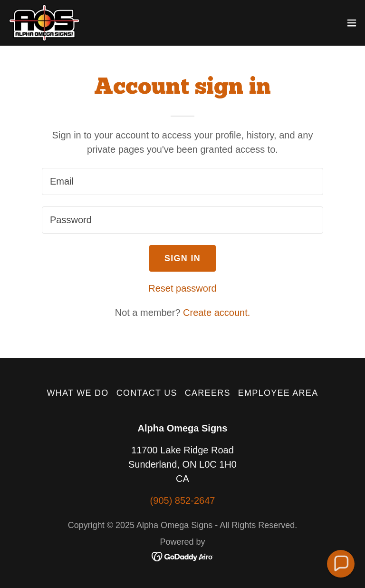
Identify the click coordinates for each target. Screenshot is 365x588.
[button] (352, 23)
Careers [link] (208, 393)
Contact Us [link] (147, 393)
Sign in (182, 258)
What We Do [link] (78, 393)
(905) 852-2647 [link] (183, 500)
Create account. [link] (216, 313)
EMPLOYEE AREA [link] (278, 393)
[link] (44, 23)
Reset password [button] (182, 288)
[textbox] (182, 181)
